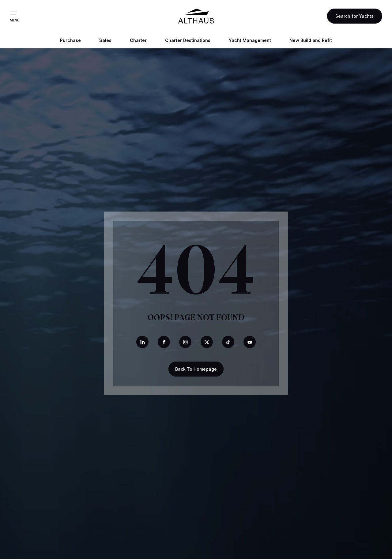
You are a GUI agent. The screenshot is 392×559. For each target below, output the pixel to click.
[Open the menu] (13, 13)
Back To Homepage (196, 369)
